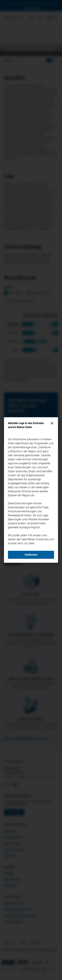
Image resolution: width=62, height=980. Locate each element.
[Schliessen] (52, 423)
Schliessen (31, 555)
